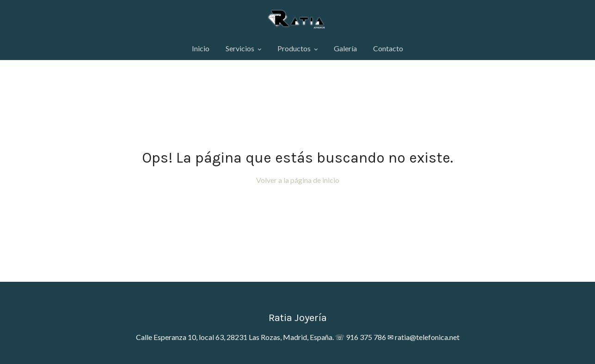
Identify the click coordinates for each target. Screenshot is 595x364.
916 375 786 (366, 337)
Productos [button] (297, 48)
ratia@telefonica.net (427, 337)
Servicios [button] (243, 48)
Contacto (388, 48)
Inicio (201, 48)
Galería (345, 48)
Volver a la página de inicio (298, 180)
